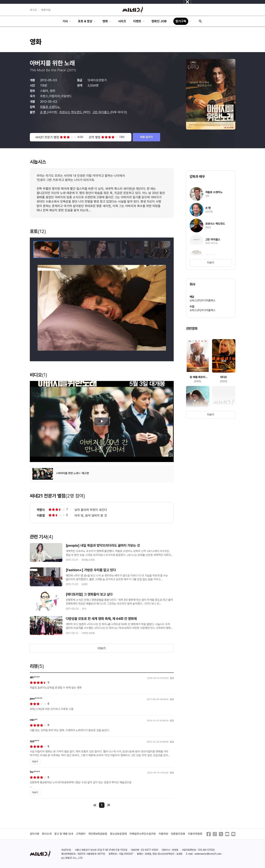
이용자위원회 (195, 834)
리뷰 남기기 (146, 137)
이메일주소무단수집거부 (143, 834)
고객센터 (81, 834)
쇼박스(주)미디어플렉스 (203, 301)
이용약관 (163, 834)
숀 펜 (44, 112)
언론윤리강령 (178, 834)
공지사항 (35, 834)
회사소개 (47, 834)
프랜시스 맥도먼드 (71, 112)
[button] (166, 251)
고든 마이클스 (101, 112)
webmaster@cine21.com (208, 854)
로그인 (33, 10)
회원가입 (46, 10)
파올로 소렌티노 (51, 107)
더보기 (102, 648)
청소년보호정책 (118, 834)
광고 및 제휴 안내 (64, 834)
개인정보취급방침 (98, 834)
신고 (172, 678)
